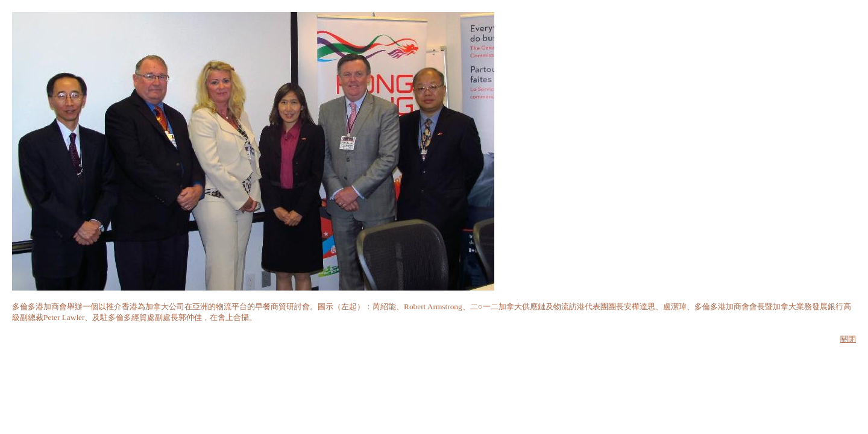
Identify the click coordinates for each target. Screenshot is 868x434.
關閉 (848, 339)
